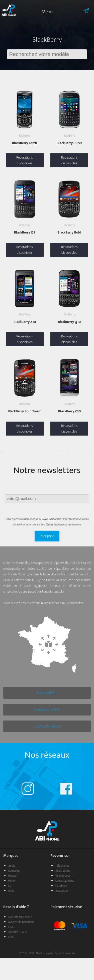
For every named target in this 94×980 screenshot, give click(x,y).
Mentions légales (44, 953)
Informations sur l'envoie (79, 11)
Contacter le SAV (47, 710)
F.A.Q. (12, 927)
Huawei (13, 876)
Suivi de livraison (47, 726)
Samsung (14, 871)
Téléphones (62, 866)
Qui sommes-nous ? (20, 917)
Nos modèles (47, 693)
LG (10, 886)
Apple (12, 866)
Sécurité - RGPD (18, 932)
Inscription (47, 536)
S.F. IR (31, 953)
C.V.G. (11, 937)
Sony (11, 891)
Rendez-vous (63, 876)
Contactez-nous (65, 881)
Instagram (62, 891)
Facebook (61, 886)
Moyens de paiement (21, 922)
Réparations (63, 871)
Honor (12, 881)
